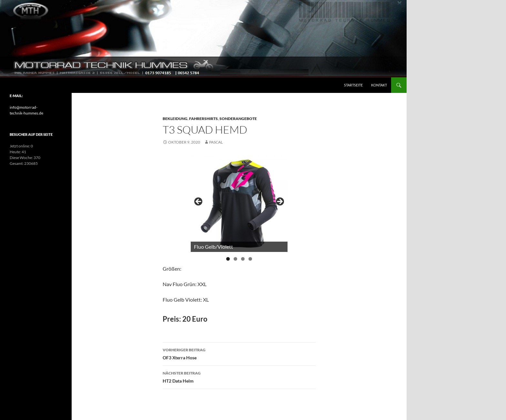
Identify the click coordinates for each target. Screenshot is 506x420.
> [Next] (279, 202)
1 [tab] (228, 259)
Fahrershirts (203, 119)
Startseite (353, 85)
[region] (239, 204)
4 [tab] (250, 259)
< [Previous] (199, 202)
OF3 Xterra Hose (239, 353)
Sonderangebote (238, 119)
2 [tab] (235, 259)
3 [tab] (243, 259)
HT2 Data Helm (239, 376)
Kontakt (379, 85)
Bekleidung (175, 119)
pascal (216, 142)
